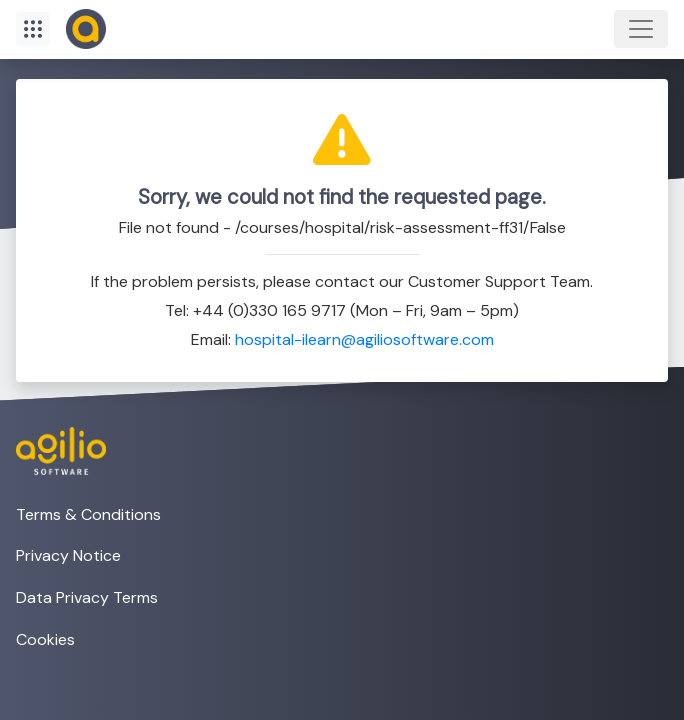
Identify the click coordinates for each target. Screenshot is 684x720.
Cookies (45, 639)
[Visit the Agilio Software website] (53, 451)
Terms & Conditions (88, 514)
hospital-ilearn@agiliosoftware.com (364, 339)
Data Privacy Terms (87, 597)
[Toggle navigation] (641, 29)
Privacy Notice (68, 555)
